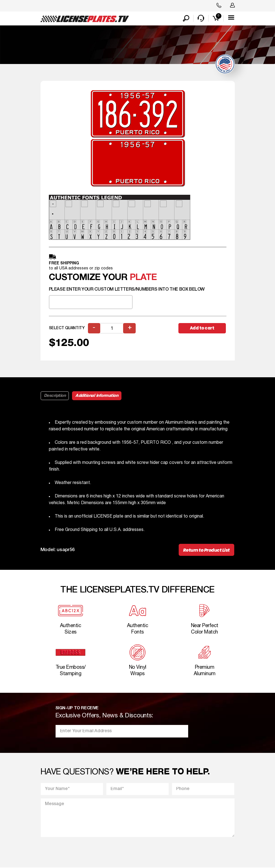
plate (143, 278)
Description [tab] (55, 396)
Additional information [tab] (97, 396)
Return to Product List (206, 550)
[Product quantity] (112, 328)
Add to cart (202, 328)
